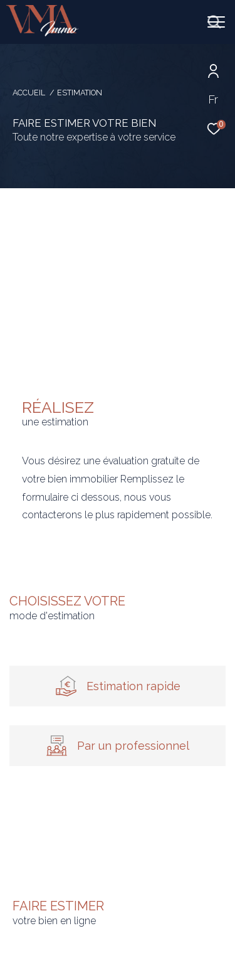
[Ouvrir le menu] (216, 22)
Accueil (29, 93)
